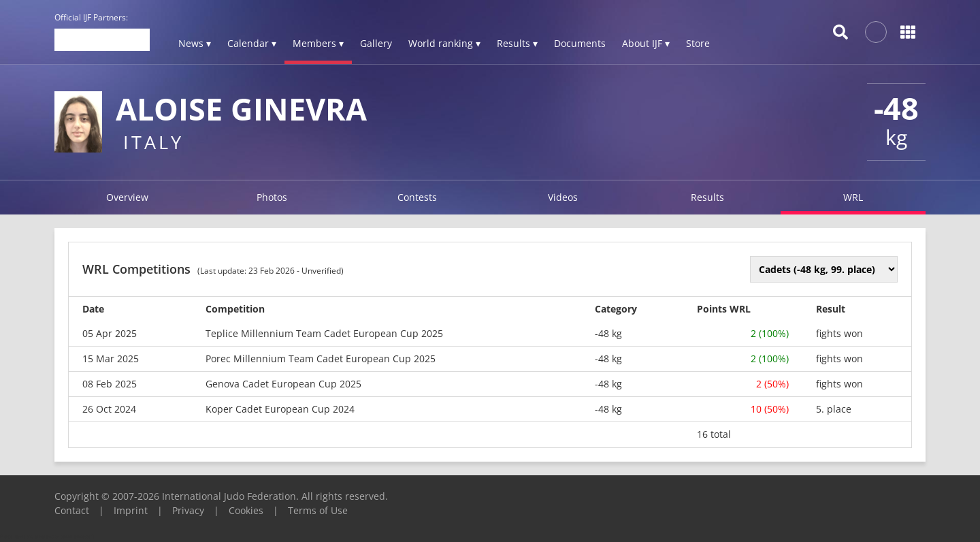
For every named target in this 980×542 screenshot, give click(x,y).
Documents (580, 43)
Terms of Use (318, 510)
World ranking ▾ (444, 43)
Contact (72, 510)
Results (707, 197)
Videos (563, 197)
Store (698, 43)
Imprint (131, 510)
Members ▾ (318, 43)
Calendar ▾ (252, 43)
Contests (417, 197)
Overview (127, 197)
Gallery (376, 43)
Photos (272, 197)
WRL (853, 197)
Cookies (246, 510)
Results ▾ (517, 43)
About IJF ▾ (646, 43)
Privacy (188, 510)
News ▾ (195, 43)
